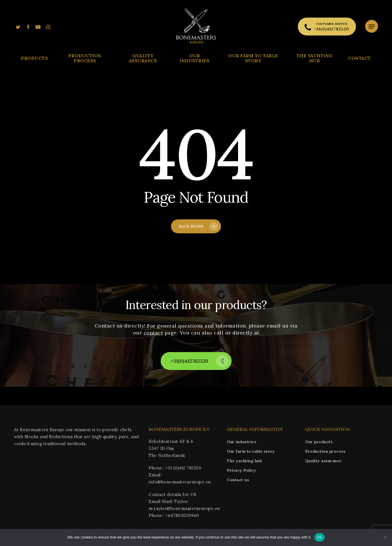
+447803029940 (182, 515)
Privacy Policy (241, 470)
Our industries (242, 442)
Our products (319, 442)
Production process (325, 451)
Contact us (238, 480)
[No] (385, 537)
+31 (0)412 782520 (183, 468)
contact (153, 333)
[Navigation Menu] (372, 27)
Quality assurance (323, 461)
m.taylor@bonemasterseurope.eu (184, 508)
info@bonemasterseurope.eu (180, 482)
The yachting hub (244, 461)
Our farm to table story (251, 451)
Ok (319, 537)
